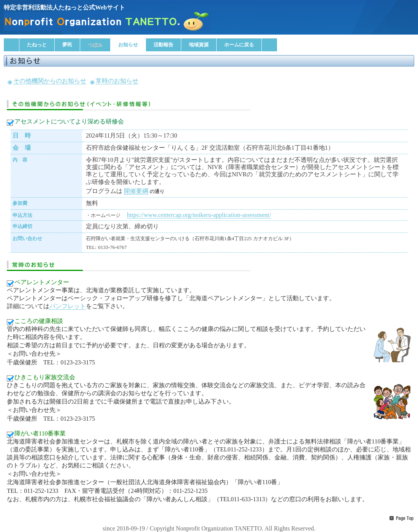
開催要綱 (136, 191)
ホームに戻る (239, 45)
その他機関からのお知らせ (50, 81)
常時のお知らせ (117, 81)
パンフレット (68, 306)
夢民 (67, 45)
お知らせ (128, 45)
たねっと (37, 45)
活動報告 (163, 45)
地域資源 (199, 45)
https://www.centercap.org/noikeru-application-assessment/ (199, 215)
